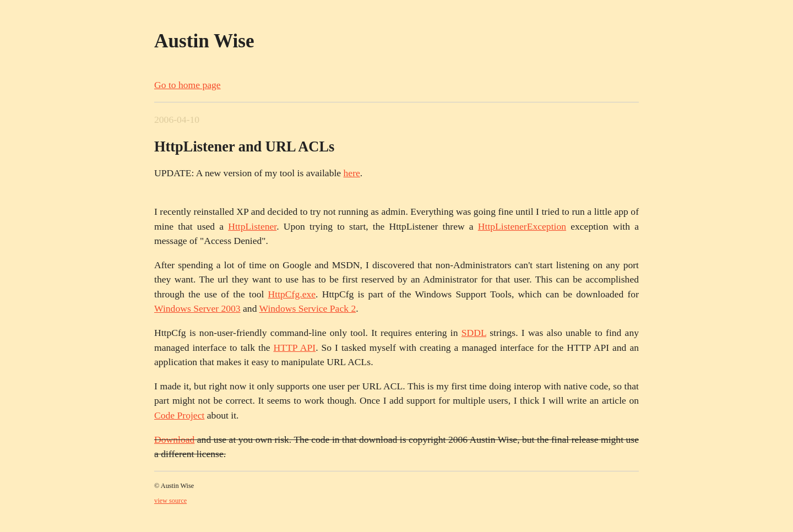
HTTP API (294, 348)
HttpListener (252, 226)
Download (174, 439)
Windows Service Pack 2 (308, 308)
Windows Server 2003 (197, 308)
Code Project (179, 415)
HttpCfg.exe (292, 294)
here (352, 173)
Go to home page (188, 85)
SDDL (474, 333)
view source (170, 501)
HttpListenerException (522, 226)
